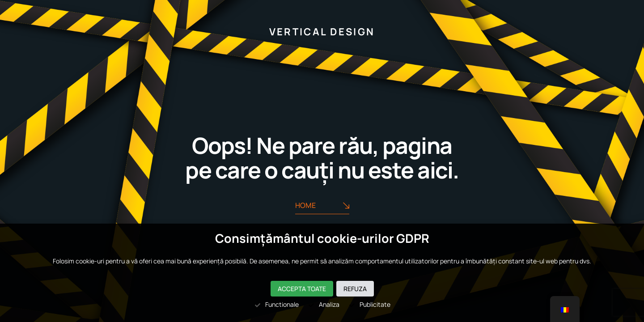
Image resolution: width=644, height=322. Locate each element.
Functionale (276, 304)
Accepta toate (302, 289)
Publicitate (369, 304)
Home (322, 205)
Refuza (355, 289)
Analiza (324, 304)
